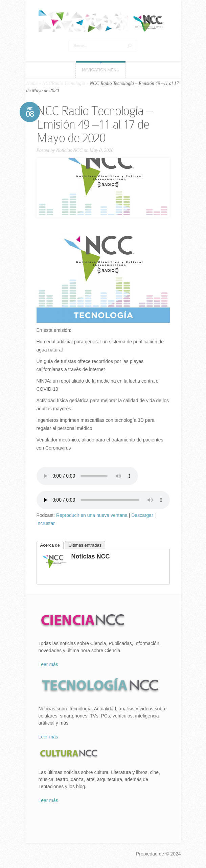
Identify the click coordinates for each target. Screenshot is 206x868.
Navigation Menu (101, 70)
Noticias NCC (69, 150)
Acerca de (50, 545)
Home (32, 83)
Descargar (142, 515)
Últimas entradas (85, 545)
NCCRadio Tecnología (64, 83)
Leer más (48, 664)
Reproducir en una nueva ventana (92, 515)
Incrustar (46, 523)
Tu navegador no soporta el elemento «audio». (87, 476)
